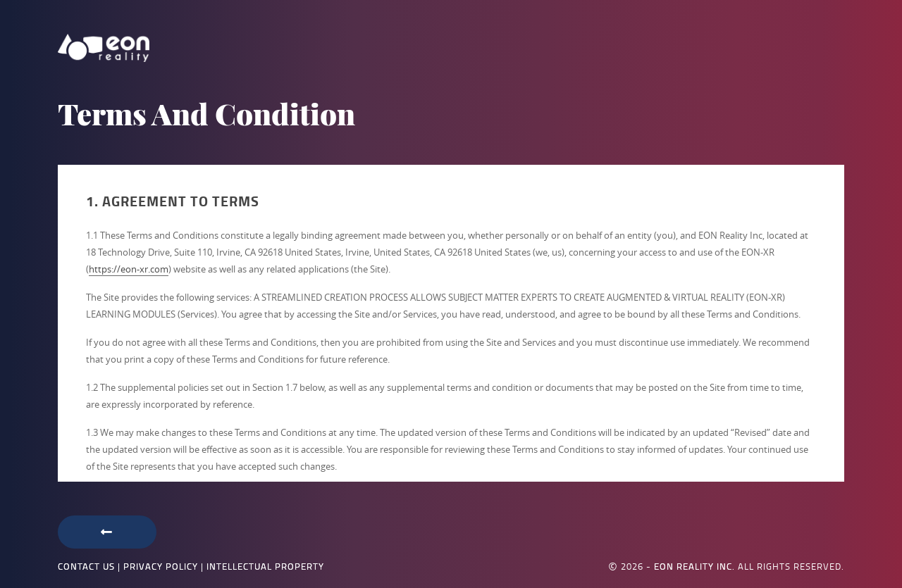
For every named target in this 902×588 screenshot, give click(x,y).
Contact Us (86, 566)
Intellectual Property (265, 566)
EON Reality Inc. (694, 566)
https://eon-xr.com (129, 269)
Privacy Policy (161, 566)
